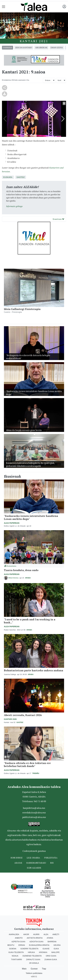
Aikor (26, 934)
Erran (22, 945)
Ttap (44, 969)
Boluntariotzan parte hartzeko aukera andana (34, 670)
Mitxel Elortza (14, 578)
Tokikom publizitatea (34, 973)
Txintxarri (16, 959)
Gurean (34, 969)
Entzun (48, 80)
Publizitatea (51, 858)
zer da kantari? (24, 48)
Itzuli (59, 80)
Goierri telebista (29, 949)
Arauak (18, 863)
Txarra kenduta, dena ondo (21, 570)
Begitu (11, 945)
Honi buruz (17, 858)
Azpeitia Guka (18, 942)
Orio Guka (51, 956)
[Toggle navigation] (4, 7)
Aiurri (36, 934)
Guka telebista (16, 952)
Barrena (52, 942)
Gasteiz (21, 177)
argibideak (41, 48)
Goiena (13, 949)
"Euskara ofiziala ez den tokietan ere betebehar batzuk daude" (27, 765)
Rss (52, 863)
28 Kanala (34, 963)
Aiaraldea (14, 934)
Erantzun (58, 219)
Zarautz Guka (33, 959)
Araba (28, 578)
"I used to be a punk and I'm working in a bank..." (30, 621)
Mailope (55, 952)
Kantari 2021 (34, 41)
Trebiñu (36, 773)
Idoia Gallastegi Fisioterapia (22, 309)
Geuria (57, 945)
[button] (8, 301)
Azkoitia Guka (36, 942)
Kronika (43, 952)
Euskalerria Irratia (39, 945)
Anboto (19, 938)
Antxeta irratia (35, 938)
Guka (56, 949)
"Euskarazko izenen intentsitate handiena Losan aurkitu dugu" (31, 517)
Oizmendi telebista (32, 956)
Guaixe (46, 949)
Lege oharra (33, 858)
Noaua (15, 956)
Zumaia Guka (51, 959)
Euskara (8, 177)
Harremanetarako (36, 863)
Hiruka (31, 952)
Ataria (50, 938)
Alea (46, 934)
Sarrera (8, 48)
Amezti (56, 934)
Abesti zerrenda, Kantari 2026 (23, 715)
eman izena (57, 48)
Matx (24, 969)
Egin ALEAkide (34, 868)
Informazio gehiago (14, 206)
